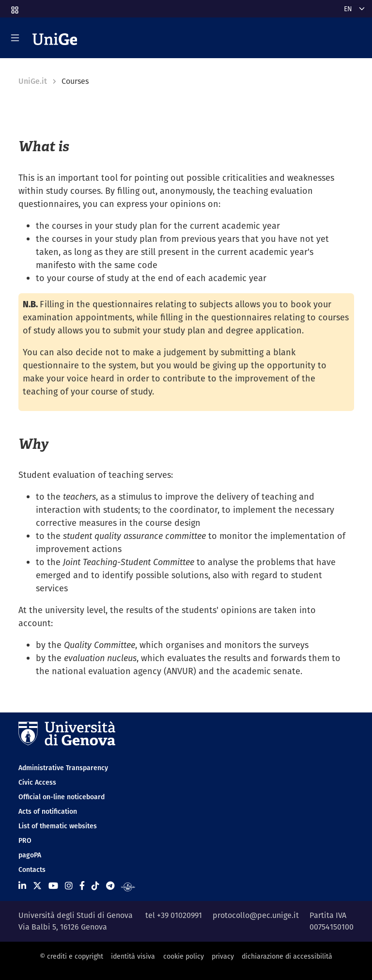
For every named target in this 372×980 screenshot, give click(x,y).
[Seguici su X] (37, 886)
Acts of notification (48, 811)
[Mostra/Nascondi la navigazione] (15, 38)
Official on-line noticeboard (62, 797)
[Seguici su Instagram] (69, 886)
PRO (25, 840)
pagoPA (30, 855)
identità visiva (133, 956)
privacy (223, 956)
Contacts (32, 869)
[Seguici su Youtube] (53, 886)
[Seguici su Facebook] (82, 886)
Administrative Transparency (63, 768)
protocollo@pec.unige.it (256, 915)
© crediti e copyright (71, 956)
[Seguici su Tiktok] (95, 886)
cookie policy (184, 956)
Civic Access (37, 782)
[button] (14, 7)
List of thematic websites (58, 826)
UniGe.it (33, 81)
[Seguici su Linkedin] (22, 886)
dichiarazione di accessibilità (287, 956)
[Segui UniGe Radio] (128, 886)
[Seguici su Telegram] (110, 886)
